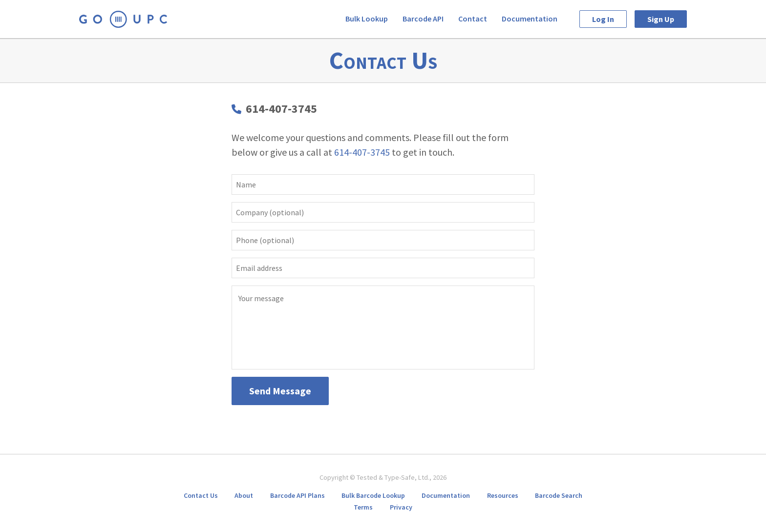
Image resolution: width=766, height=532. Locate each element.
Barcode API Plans (298, 495)
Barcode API (423, 19)
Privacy (401, 507)
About (244, 495)
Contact (473, 19)
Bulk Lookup (367, 19)
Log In (603, 19)
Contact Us (201, 495)
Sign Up (661, 19)
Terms (363, 507)
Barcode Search (559, 495)
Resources (503, 495)
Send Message (280, 391)
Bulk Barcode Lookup (373, 495)
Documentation (530, 19)
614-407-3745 (281, 109)
